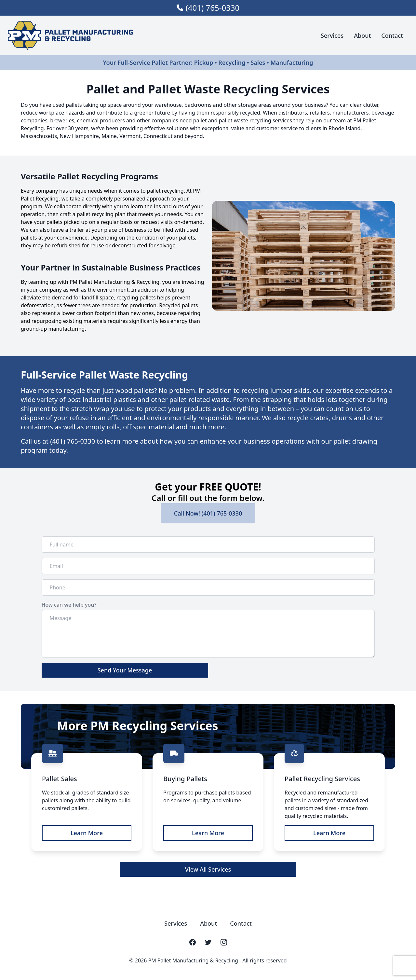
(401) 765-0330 (213, 8)
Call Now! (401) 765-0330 (208, 513)
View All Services (208, 869)
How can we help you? (69, 605)
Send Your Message (125, 670)
